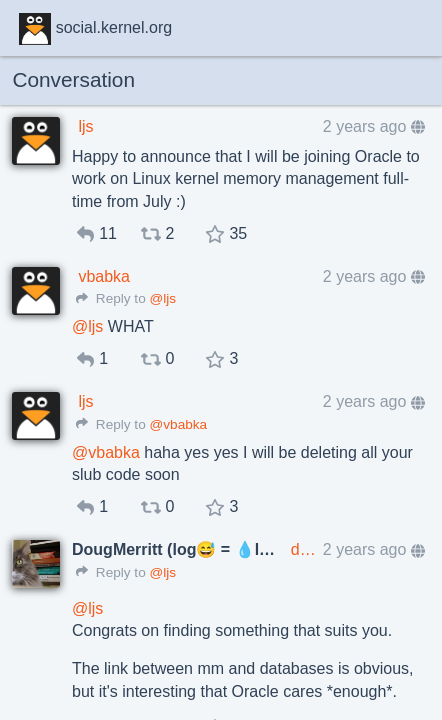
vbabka (104, 276)
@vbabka (178, 424)
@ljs (162, 298)
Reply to (111, 298)
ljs (85, 126)
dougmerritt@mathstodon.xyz (304, 549)
